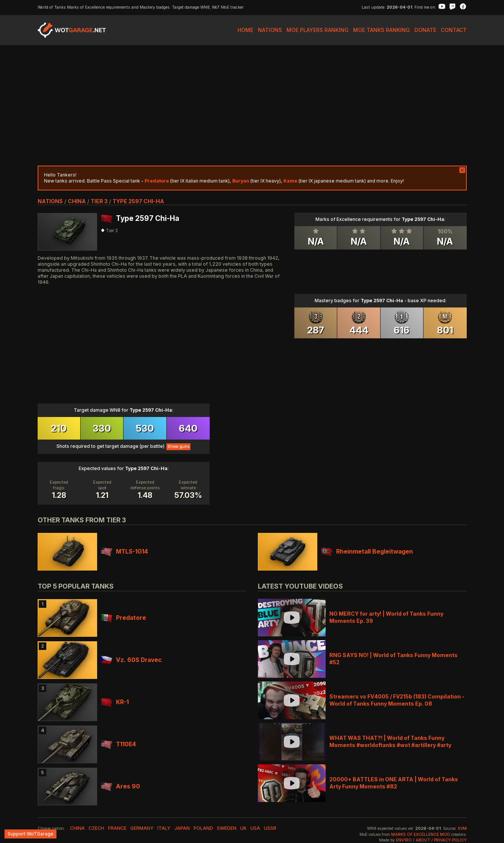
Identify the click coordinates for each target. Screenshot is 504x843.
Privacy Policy (450, 840)
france (117, 828)
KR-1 (115, 702)
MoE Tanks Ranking (381, 30)
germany (142, 828)
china (77, 201)
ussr (270, 828)
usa (255, 828)
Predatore (123, 618)
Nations (270, 30)
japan (182, 828)
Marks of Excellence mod (421, 835)
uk (243, 828)
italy (164, 828)
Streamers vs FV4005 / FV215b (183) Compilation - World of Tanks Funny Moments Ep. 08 (397, 700)
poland (203, 828)
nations (50, 201)
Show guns (178, 447)
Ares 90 (120, 786)
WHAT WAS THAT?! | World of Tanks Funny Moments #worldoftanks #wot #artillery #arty (390, 741)
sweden (227, 828)
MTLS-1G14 (124, 552)
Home (245, 30)
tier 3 (99, 201)
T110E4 (118, 744)
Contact (454, 30)
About (423, 840)
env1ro (404, 840)
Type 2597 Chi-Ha (138, 201)
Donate (425, 30)
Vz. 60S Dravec (131, 660)
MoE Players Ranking (317, 30)
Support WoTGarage (30, 834)
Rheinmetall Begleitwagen (367, 552)
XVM (462, 829)
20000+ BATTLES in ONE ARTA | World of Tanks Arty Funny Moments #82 (394, 783)
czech (96, 828)
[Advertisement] (252, 105)
